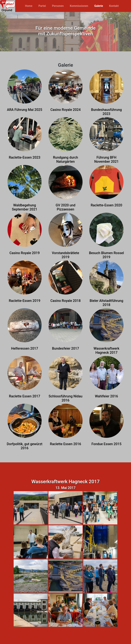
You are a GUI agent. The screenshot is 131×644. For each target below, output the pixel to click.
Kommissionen (79, 6)
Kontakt (114, 6)
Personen (58, 6)
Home (29, 6)
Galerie (99, 6)
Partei (42, 6)
